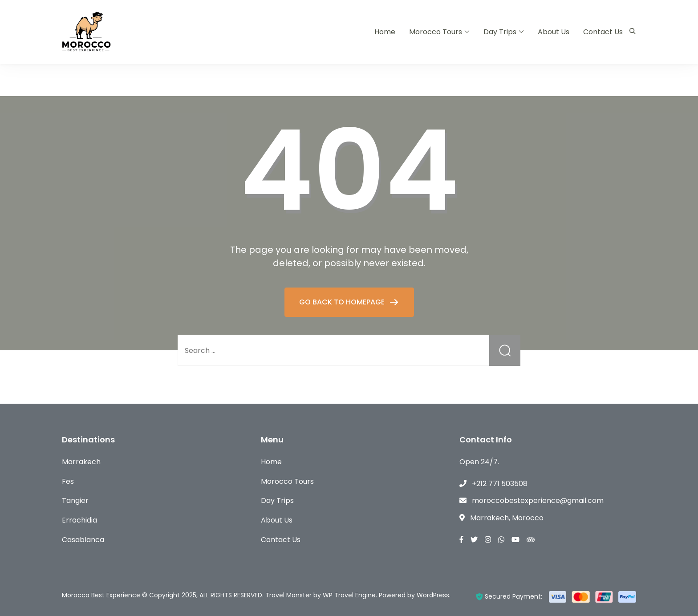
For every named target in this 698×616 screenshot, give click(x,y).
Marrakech (81, 462)
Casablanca (83, 540)
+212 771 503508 (500, 484)
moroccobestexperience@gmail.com (538, 500)
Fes (68, 481)
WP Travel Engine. (350, 595)
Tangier (75, 500)
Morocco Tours (436, 32)
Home (385, 32)
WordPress (433, 595)
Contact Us (603, 32)
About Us (554, 32)
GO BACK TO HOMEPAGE (343, 302)
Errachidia (79, 520)
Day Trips (500, 32)
